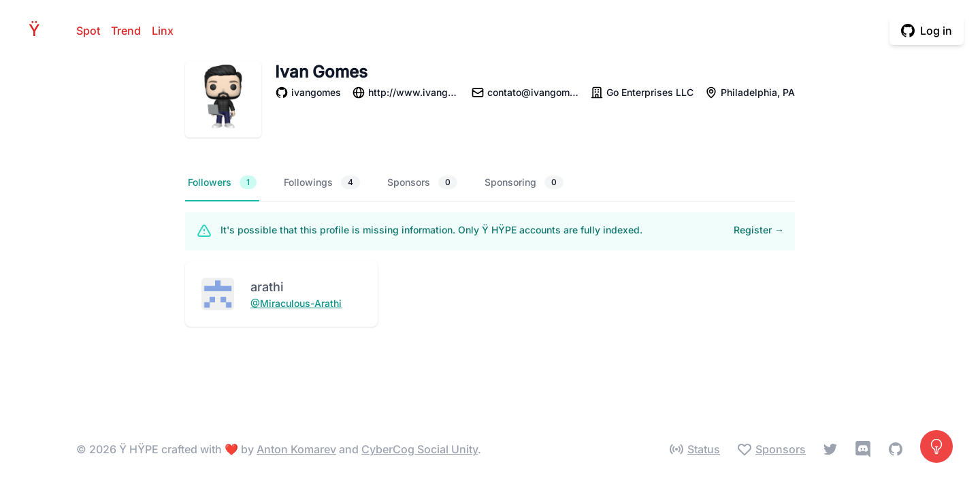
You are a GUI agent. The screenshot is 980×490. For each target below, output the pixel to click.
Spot (88, 31)
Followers (222, 182)
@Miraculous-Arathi (296, 303)
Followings (322, 182)
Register (759, 230)
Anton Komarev (296, 449)
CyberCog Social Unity (420, 449)
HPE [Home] (38, 30)
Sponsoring (524, 182)
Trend (126, 31)
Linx (163, 31)
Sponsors (422, 182)
